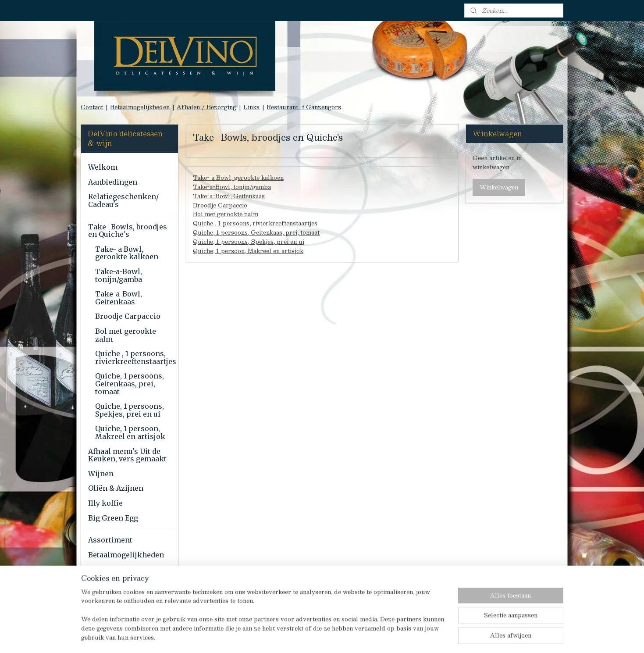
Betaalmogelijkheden (140, 107)
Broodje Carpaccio (220, 205)
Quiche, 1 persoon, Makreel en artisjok (248, 251)
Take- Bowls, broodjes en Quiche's (128, 231)
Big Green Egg (113, 518)
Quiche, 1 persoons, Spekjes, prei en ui (249, 242)
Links (251, 107)
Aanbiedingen (113, 182)
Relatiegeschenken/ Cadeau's (123, 200)
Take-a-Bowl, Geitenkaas (229, 196)
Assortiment (110, 540)
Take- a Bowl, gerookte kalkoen (238, 178)
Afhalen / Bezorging (206, 107)
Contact (92, 107)
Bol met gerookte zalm (226, 214)
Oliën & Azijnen (116, 488)
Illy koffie (105, 503)
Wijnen (101, 474)
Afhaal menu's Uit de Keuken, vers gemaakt (127, 455)
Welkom (103, 167)
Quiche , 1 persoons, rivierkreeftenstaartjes (255, 223)
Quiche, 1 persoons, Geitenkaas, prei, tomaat (256, 232)
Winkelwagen (499, 187)
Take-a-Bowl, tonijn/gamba (232, 187)
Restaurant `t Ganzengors (304, 107)
